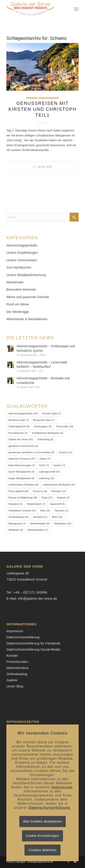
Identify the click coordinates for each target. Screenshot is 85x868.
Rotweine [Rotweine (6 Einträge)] (15, 504)
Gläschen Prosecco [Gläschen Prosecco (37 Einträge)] (22, 459)
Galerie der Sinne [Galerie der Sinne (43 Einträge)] (21, 439)
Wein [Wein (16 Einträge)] (57, 517)
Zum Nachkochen (19, 267)
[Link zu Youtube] (75, 862)
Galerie (12, 680)
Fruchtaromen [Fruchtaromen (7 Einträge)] (18, 433)
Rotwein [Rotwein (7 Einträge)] (63, 498)
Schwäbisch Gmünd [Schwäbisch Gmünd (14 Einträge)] (22, 511)
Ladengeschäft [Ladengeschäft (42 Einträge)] (50, 472)
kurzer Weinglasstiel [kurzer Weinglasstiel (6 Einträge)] (21, 472)
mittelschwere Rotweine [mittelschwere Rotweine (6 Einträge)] (23, 485)
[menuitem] (76, 9)
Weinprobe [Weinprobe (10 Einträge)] (63, 523)
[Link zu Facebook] (68, 862)
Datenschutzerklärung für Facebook (33, 643)
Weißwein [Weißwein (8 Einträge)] (16, 530)
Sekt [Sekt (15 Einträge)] (45, 511)
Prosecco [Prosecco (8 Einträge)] (40, 491)
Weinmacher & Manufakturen (27, 319)
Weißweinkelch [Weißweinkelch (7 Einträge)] (38, 530)
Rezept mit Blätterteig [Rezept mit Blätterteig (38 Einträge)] (23, 498)
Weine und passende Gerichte (28, 297)
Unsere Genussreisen (42, 98)
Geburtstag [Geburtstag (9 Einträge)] (45, 439)
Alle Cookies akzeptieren (42, 821)
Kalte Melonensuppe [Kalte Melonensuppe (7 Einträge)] (22, 465)
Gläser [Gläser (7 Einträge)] (45, 459)
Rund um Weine (18, 304)
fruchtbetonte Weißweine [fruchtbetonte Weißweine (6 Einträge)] (48, 433)
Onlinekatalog (17, 674)
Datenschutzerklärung (23, 637)
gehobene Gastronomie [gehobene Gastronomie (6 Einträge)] (23, 446)
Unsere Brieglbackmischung (26, 275)
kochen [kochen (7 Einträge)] (59, 465)
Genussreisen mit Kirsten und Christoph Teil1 (42, 109)
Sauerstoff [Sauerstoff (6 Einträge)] (57, 504)
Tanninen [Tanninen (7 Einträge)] (61, 511)
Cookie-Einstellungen (42, 836)
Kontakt (12, 655)
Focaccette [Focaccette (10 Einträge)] (65, 426)
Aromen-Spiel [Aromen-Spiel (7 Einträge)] (52, 413)
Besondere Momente (21, 289)
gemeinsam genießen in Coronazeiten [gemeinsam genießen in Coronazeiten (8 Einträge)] (31, 452)
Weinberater (15, 282)
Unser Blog (15, 686)
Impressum (15, 631)
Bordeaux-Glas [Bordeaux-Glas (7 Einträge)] (19, 420)
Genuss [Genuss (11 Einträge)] (66, 452)
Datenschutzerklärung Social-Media (33, 649)
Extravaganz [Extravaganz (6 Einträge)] (43, 426)
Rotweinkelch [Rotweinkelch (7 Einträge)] (36, 504)
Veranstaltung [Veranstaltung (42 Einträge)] (19, 517)
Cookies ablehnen (42, 850)
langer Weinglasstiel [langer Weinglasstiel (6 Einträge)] (21, 478)
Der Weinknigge (18, 312)
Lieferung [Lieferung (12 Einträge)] (47, 478)
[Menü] (76, 9)
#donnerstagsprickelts (22, 245)
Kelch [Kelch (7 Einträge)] (44, 465)
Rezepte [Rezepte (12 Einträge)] (59, 491)
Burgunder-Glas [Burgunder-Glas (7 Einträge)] (44, 420)
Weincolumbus (17, 668)
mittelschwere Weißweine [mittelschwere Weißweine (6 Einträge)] (59, 485)
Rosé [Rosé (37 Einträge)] (47, 498)
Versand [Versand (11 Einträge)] (40, 517)
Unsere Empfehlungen (22, 253)
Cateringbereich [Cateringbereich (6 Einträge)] (19, 426)
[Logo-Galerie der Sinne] (35, 9)
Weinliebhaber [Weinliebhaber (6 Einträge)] (40, 523)
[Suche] (42, 217)
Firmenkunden (17, 662)
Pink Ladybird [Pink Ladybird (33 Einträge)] (18, 491)
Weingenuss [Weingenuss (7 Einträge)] (17, 523)
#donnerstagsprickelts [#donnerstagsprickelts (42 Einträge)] (23, 413)
